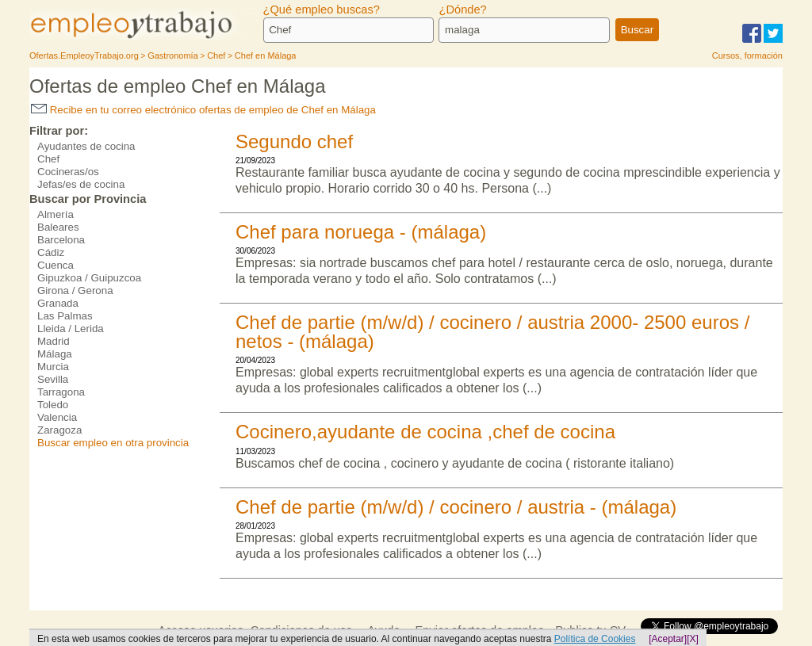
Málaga (55, 354)
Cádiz (51, 252)
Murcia (53, 367)
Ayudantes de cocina (86, 146)
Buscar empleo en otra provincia (113, 443)
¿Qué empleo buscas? (322, 10)
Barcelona (61, 240)
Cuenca (56, 265)
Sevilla (53, 379)
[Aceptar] (668, 639)
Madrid (54, 341)
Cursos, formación (747, 55)
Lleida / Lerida (71, 329)
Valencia (57, 417)
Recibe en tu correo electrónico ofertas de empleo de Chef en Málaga (203, 110)
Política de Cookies (595, 639)
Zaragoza (59, 430)
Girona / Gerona (75, 291)
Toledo (53, 405)
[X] (693, 639)
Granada (58, 303)
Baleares (58, 227)
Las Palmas (65, 316)
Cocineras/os (68, 172)
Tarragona (61, 392)
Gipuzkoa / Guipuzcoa (89, 278)
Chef (48, 159)
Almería (56, 214)
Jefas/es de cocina (81, 184)
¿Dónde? (462, 10)
